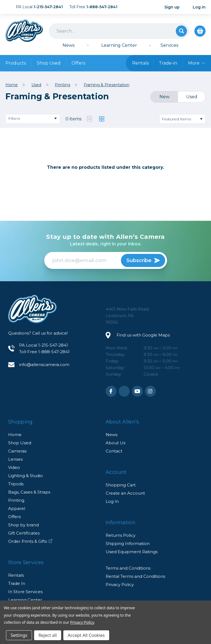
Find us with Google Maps (143, 335)
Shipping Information (128, 543)
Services (169, 45)
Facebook (111, 391)
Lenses (15, 459)
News (69, 45)
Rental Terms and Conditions (135, 576)
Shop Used (49, 63)
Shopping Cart (121, 485)
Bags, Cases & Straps (29, 492)
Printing (16, 500)
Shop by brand (23, 525)
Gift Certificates (24, 533)
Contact (114, 451)
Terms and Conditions (128, 568)
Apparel (17, 508)
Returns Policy (121, 535)
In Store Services (25, 592)
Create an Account (125, 493)
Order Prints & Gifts (30, 541)
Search (181, 31)
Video (14, 467)
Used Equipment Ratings (132, 552)
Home (15, 435)
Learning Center (119, 45)
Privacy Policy (120, 584)
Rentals (16, 575)
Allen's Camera (24, 31)
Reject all (48, 635)
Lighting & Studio (26, 476)
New (164, 97)
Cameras (17, 451)
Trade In (17, 583)
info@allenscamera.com (44, 365)
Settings (19, 635)
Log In (112, 501)
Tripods (16, 484)
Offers (78, 63)
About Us (115, 443)
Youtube (137, 391)
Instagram (150, 391)
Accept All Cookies (86, 635)
